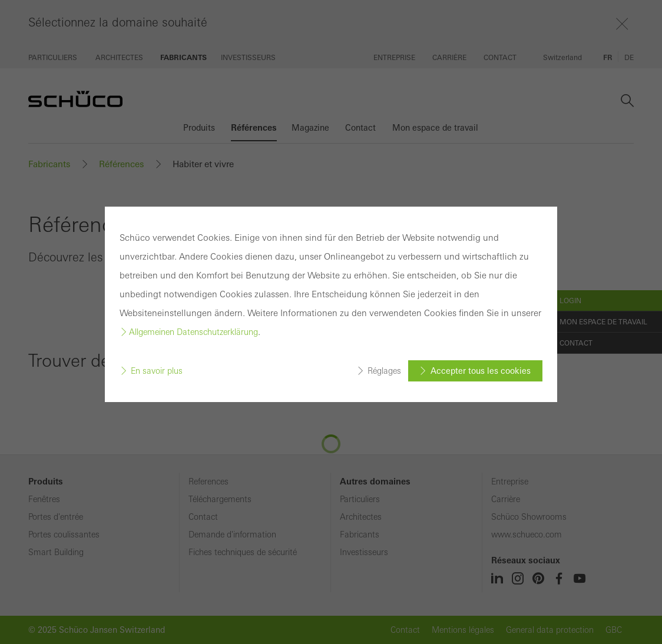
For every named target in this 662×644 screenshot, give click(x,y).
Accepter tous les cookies (481, 371)
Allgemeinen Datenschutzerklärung (193, 332)
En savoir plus (157, 371)
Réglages (384, 371)
